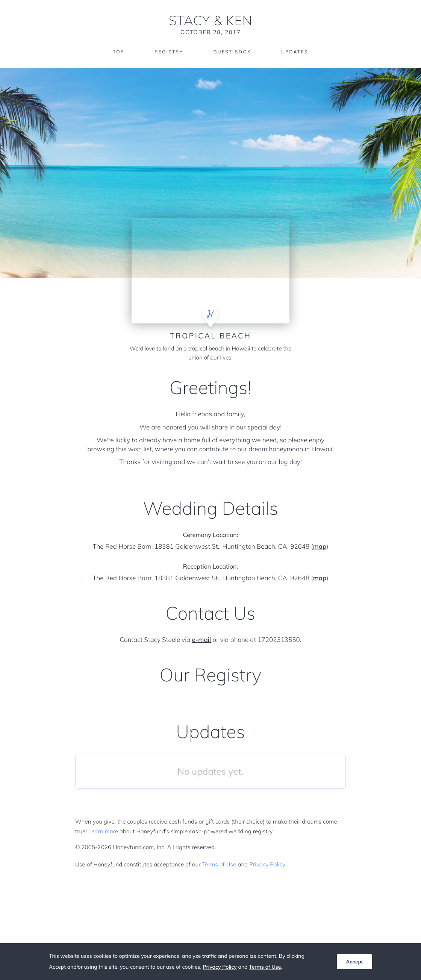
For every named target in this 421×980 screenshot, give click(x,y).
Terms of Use (219, 864)
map (320, 547)
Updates (295, 52)
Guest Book (232, 52)
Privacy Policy (267, 864)
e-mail (202, 640)
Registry (169, 52)
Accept (354, 962)
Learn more (103, 831)
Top (119, 52)
